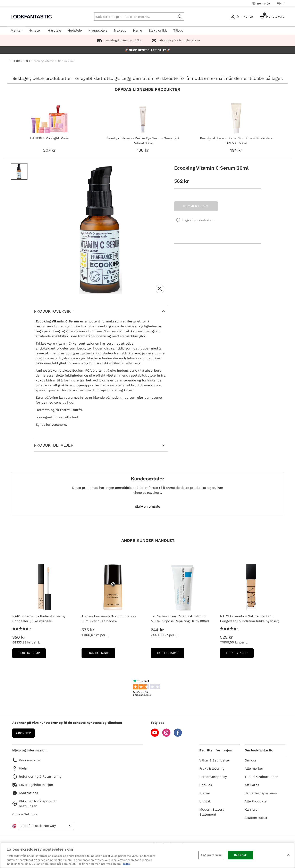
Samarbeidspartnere (261, 793)
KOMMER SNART (196, 206)
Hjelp (281, 3)
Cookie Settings (25, 814)
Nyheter (35, 30)
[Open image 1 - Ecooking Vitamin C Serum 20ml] (19, 171)
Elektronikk (158, 30)
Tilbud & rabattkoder (261, 777)
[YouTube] (155, 736)
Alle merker (254, 769)
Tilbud (178, 30)
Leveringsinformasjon (33, 785)
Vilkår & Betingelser (215, 760)
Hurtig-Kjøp (32, 654)
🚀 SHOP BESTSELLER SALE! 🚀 (147, 50)
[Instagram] (166, 736)
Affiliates (252, 785)
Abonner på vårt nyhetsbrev (175, 40)
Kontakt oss (25, 793)
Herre (137, 30)
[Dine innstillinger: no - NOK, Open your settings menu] (261, 3)
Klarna (205, 793)
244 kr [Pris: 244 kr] (157, 630)
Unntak (205, 801)
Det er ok (240, 855)
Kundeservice (26, 760)
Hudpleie (75, 30)
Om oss (251, 760)
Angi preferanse (211, 855)
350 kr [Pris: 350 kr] (19, 637)
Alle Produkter (256, 801)
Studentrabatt (256, 818)
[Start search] (180, 17)
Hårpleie (54, 30)
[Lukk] (288, 855)
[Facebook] (178, 736)
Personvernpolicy (213, 777)
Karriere (251, 810)
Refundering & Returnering (37, 777)
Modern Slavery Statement (212, 812)
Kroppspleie (98, 30)
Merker (16, 30)
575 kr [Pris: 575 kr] (88, 630)
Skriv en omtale (147, 507)
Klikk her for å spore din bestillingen (35, 804)
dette (126, 864)
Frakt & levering (212, 769)
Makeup (120, 30)
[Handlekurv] (273, 17)
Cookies (206, 785)
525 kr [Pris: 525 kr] (226, 637)
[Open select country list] (47, 826)
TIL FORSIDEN (19, 61)
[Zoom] (160, 289)
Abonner (23, 733)
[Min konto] (242, 17)
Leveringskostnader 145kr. (119, 40)
